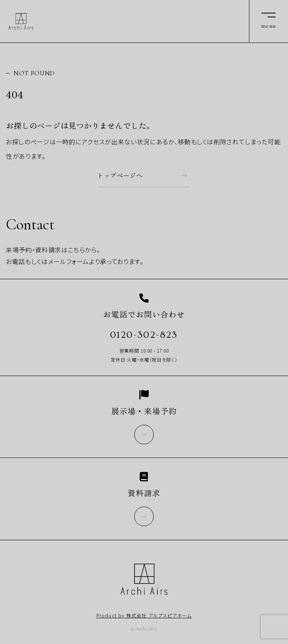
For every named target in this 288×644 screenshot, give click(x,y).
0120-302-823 (144, 335)
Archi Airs (21, 21)
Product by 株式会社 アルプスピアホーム (144, 615)
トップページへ (120, 176)
